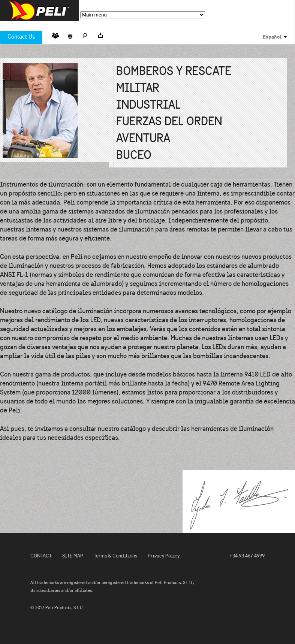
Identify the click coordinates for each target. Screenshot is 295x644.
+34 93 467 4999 (247, 556)
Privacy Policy (164, 556)
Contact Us (21, 37)
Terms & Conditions (115, 556)
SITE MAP (73, 556)
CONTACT (41, 556)
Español (272, 37)
